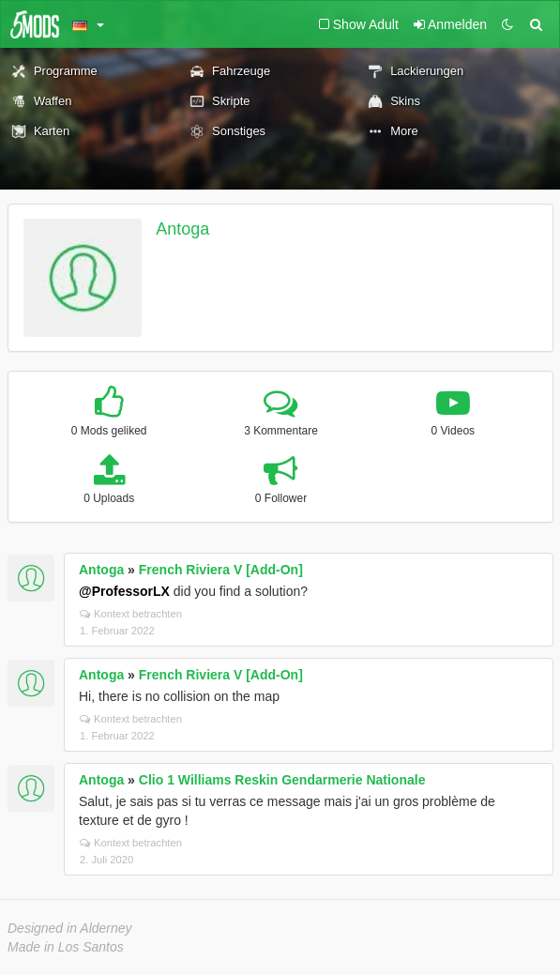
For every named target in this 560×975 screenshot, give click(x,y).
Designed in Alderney (70, 928)
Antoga (182, 229)
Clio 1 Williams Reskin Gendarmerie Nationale (282, 780)
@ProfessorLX (124, 591)
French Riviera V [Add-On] (221, 570)
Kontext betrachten (131, 614)
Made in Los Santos (66, 947)
